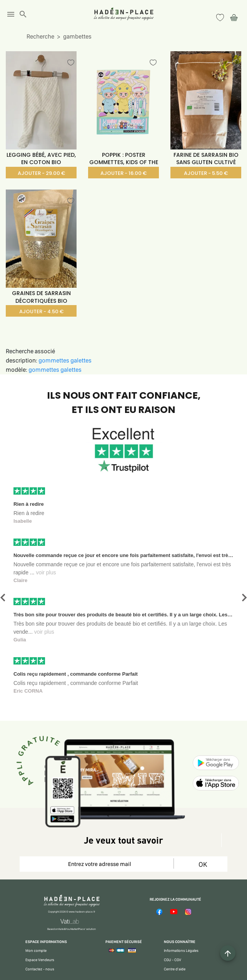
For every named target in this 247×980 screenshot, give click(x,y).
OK (203, 864)
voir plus (46, 572)
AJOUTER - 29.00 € (41, 173)
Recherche (40, 36)
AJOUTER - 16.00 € (123, 173)
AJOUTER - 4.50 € (41, 311)
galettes (81, 360)
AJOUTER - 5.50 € (206, 173)
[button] (3, 598)
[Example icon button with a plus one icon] (228, 953)
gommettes (54, 360)
